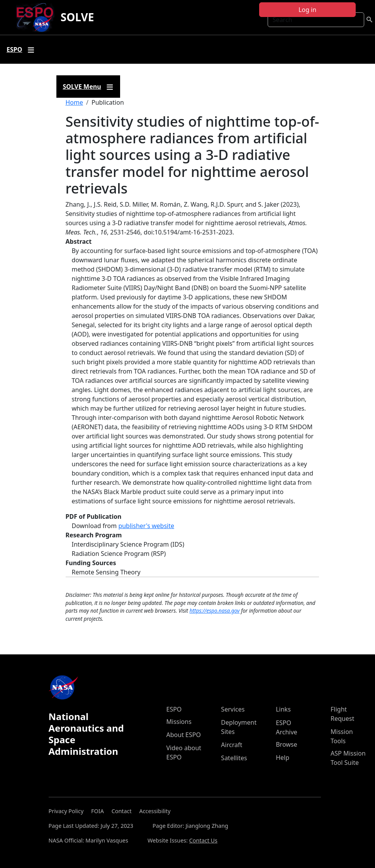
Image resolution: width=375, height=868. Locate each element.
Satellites (234, 758)
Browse (286, 744)
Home (75, 102)
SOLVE (77, 17)
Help (283, 758)
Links (283, 709)
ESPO (174, 709)
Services (233, 709)
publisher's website (146, 526)
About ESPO (184, 735)
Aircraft (232, 745)
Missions (179, 722)
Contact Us (203, 840)
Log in (307, 10)
